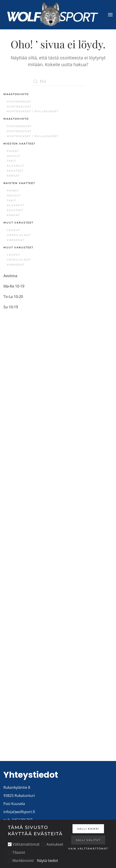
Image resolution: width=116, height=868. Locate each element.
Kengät (13, 176)
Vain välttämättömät (88, 849)
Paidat (13, 151)
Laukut (13, 230)
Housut (14, 156)
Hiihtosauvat (19, 107)
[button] (110, 15)
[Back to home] (53, 15)
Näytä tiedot (47, 861)
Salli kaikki (88, 829)
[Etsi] (58, 81)
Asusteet (15, 171)
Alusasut (16, 166)
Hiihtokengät (19, 102)
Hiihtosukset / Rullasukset (33, 111)
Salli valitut (88, 840)
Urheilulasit (19, 235)
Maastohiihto (16, 94)
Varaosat (16, 240)
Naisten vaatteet (19, 183)
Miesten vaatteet (19, 144)
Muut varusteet (18, 223)
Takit (11, 161)
